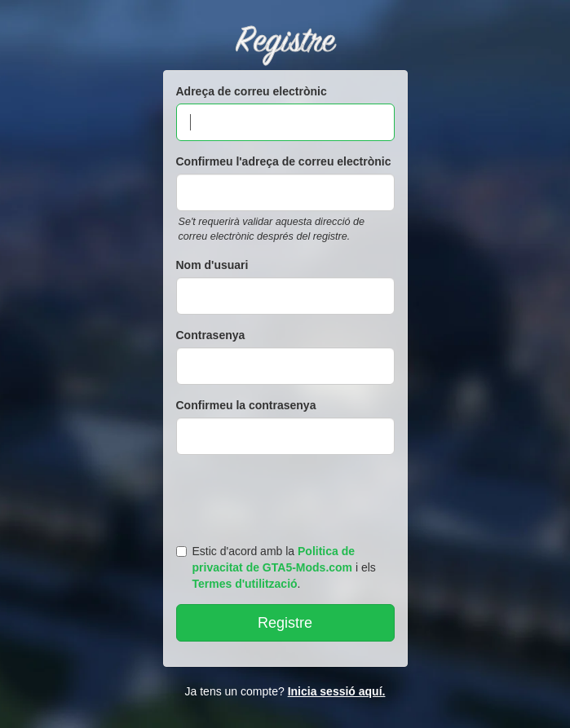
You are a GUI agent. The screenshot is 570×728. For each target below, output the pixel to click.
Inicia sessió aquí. (337, 691)
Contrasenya (211, 335)
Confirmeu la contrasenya (246, 405)
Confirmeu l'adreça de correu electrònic (284, 161)
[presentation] (288, 496)
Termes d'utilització (245, 584)
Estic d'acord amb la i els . (276, 567)
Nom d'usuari (212, 265)
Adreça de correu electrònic (252, 91)
